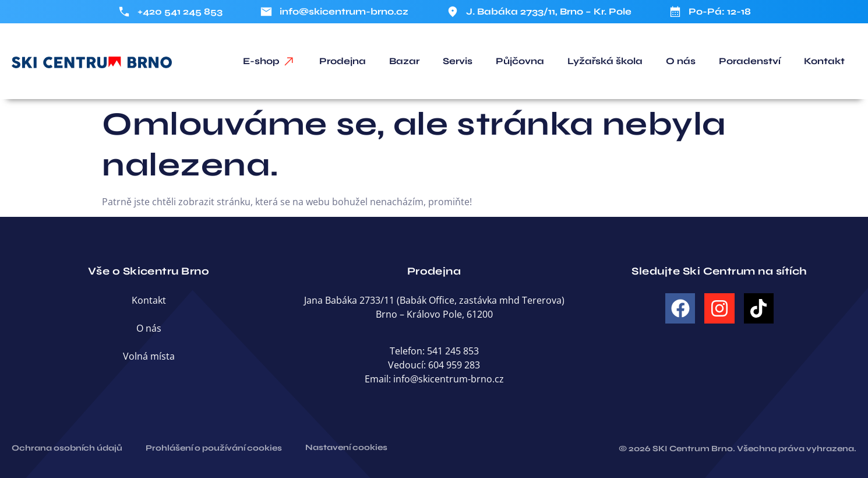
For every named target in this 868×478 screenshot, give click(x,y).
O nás (681, 61)
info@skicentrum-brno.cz (449, 379)
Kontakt (824, 61)
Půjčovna (520, 61)
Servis (458, 61)
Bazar (404, 61)
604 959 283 (454, 365)
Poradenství (750, 61)
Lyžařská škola (605, 61)
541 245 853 (453, 351)
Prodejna (343, 61)
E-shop (261, 61)
